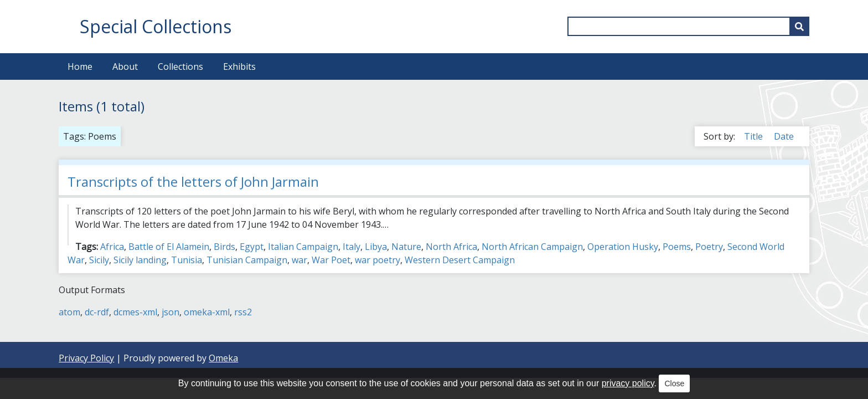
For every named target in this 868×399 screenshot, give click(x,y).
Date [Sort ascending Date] (784, 136)
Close (674, 383)
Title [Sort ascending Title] (755, 136)
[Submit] (799, 26)
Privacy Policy (86, 358)
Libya (376, 247)
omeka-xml (207, 312)
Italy (352, 247)
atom (69, 312)
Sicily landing (140, 260)
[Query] (688, 26)
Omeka (223, 358)
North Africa (451, 247)
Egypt (252, 247)
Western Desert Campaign (460, 260)
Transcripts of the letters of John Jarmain (193, 181)
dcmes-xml (135, 312)
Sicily (99, 260)
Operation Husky (623, 247)
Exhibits (239, 66)
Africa (112, 247)
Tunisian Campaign (247, 260)
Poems (677, 247)
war (299, 260)
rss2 (243, 312)
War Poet (331, 260)
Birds (224, 247)
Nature (406, 247)
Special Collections (156, 26)
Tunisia (187, 260)
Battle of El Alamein (169, 247)
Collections (180, 66)
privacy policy (628, 383)
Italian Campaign (303, 247)
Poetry (709, 247)
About (125, 66)
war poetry (378, 260)
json (170, 312)
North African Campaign (532, 247)
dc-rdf (97, 312)
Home (80, 66)
